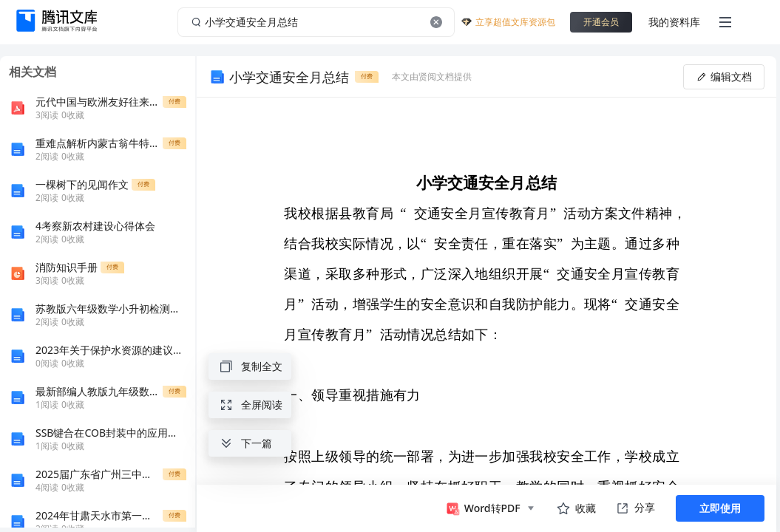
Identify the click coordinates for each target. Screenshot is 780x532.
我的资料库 (674, 22)
